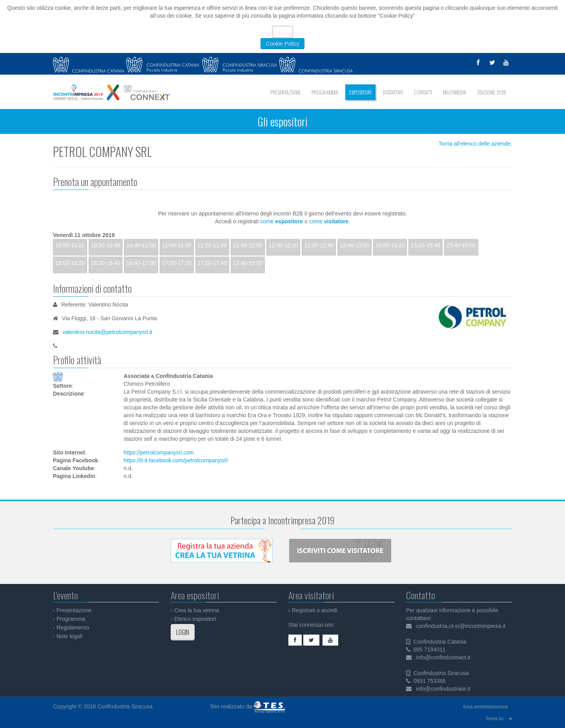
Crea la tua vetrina (197, 610)
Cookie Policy (283, 44)
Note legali (69, 636)
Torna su (494, 719)
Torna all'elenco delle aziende (475, 144)
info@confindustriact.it (443, 657)
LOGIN (183, 632)
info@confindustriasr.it (443, 689)
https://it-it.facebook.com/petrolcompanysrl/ (176, 460)
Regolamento (73, 628)
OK (282, 32)
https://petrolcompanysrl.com (159, 452)
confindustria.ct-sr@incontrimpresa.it (461, 626)
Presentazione (74, 610)
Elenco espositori (195, 619)
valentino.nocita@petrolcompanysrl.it (107, 332)
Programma (71, 619)
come (282, 221)
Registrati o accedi (314, 610)
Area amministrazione (485, 707)
